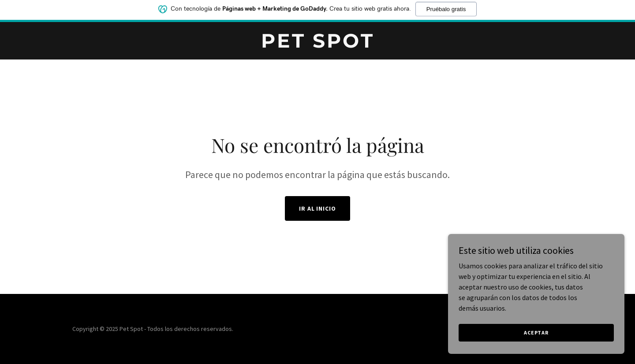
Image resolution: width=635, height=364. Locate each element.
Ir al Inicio (318, 208)
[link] (317, 45)
